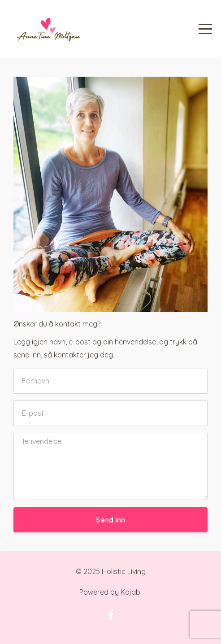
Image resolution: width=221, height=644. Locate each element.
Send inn (110, 520)
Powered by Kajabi (110, 592)
